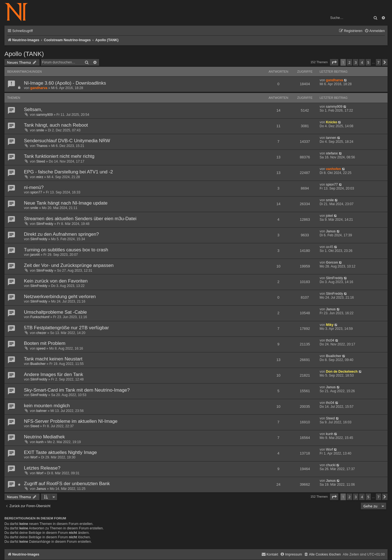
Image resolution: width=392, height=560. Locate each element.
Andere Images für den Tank (53, 374)
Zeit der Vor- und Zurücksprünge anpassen (69, 265)
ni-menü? (34, 187)
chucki (331, 465)
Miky (330, 325)
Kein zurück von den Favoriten (56, 281)
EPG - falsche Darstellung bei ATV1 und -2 (68, 172)
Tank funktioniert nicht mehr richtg (59, 156)
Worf (34, 457)
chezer (41, 333)
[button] (334, 62)
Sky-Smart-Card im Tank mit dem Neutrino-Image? (77, 390)
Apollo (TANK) (24, 54)
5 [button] (368, 62)
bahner (41, 411)
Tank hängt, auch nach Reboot (56, 125)
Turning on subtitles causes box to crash (66, 250)
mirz (40, 177)
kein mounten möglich (47, 406)
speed (41, 348)
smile (40, 130)
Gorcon (332, 262)
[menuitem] (375, 31)
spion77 (36, 192)
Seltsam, (33, 110)
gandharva (39, 88)
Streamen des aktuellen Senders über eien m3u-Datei (80, 219)
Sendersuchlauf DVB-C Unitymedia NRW (67, 141)
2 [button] (349, 62)
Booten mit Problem (45, 343)
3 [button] (356, 62)
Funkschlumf (40, 317)
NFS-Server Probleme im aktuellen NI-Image (71, 421)
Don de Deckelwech (342, 372)
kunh (40, 442)
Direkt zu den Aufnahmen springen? (61, 234)
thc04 (330, 340)
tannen (331, 138)
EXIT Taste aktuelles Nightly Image (60, 452)
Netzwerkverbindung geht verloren (60, 297)
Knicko (332, 122)
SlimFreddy (45, 224)
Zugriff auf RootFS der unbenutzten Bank (67, 484)
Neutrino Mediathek (44, 437)
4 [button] (362, 62)
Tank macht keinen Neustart (53, 359)
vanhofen (334, 169)
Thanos (42, 146)
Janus (331, 231)
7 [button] (378, 62)
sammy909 (44, 115)
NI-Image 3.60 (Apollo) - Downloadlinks (65, 83)
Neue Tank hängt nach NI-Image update (66, 203)
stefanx (332, 153)
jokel (329, 216)
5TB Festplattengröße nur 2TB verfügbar (66, 328)
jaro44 (35, 255)
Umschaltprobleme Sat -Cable (55, 312)
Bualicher (38, 364)
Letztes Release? (42, 468)
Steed (41, 161)
